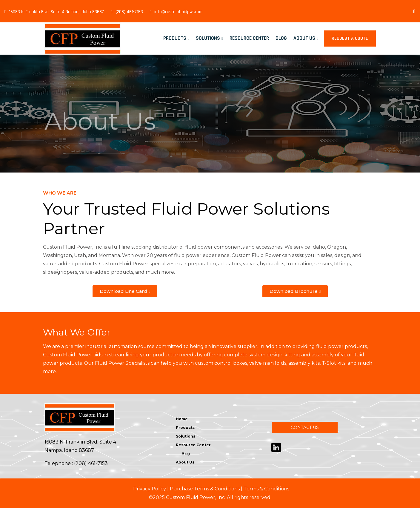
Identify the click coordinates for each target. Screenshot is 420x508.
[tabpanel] (210, 114)
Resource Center (249, 38)
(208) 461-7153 (127, 12)
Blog (281, 38)
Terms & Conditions (266, 489)
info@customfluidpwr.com (176, 12)
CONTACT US (305, 427)
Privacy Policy (150, 489)
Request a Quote (350, 38)
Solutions (208, 38)
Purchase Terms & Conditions (205, 489)
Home (182, 419)
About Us (304, 38)
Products (175, 38)
